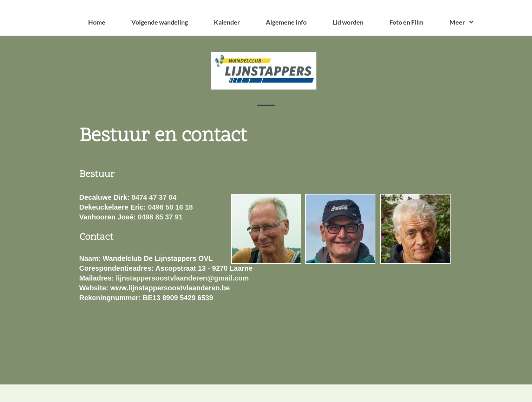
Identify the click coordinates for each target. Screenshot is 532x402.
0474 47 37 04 (154, 197)
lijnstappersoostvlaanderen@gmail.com (182, 278)
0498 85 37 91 (160, 217)
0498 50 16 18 (170, 207)
